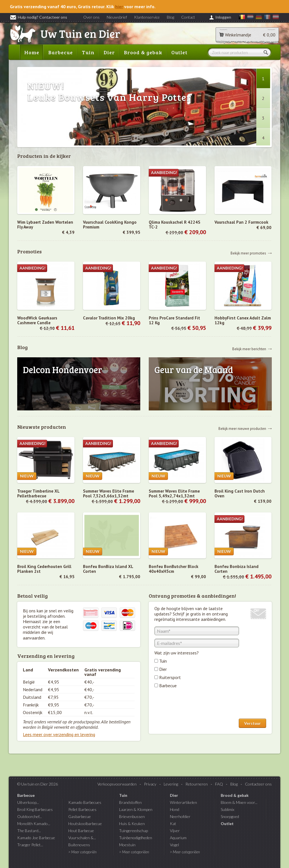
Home (32, 52)
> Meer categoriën (82, 852)
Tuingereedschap (133, 831)
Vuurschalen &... (82, 838)
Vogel (174, 845)
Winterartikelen (183, 802)
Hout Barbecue (81, 831)
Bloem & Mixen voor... (239, 802)
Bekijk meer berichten (249, 349)
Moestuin (127, 845)
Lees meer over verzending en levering (59, 734)
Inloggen (223, 17)
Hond (175, 809)
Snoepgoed (230, 816)
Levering (171, 784)
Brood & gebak (143, 52)
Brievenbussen (132, 816)
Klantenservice (147, 17)
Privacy (150, 784)
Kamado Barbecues (85, 802)
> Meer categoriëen (134, 852)
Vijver (175, 831)
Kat (173, 824)
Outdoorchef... (29, 816)
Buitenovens (79, 845)
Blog (170, 17)
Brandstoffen (130, 802)
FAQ (219, 784)
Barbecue (61, 52)
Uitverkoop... (28, 802)
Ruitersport (170, 677)
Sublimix (227, 809)
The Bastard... (29, 831)
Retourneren (197, 784)
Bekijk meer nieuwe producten (242, 428)
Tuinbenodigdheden (136, 838)
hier (119, 6)
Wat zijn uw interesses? (177, 653)
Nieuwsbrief (117, 17)
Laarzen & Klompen (136, 809)
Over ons (91, 17)
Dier (109, 52)
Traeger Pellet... (30, 845)
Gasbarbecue (80, 816)
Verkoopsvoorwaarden (117, 784)
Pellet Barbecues (82, 809)
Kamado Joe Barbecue (36, 838)
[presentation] (197, 705)
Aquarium (178, 838)
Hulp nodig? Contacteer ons (39, 17)
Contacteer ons (258, 784)
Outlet (179, 52)
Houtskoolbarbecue (85, 824)
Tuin (88, 52)
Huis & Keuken (132, 824)
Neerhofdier (180, 816)
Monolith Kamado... (34, 824)
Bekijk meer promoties (248, 253)
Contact (188, 17)
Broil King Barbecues (35, 809)
